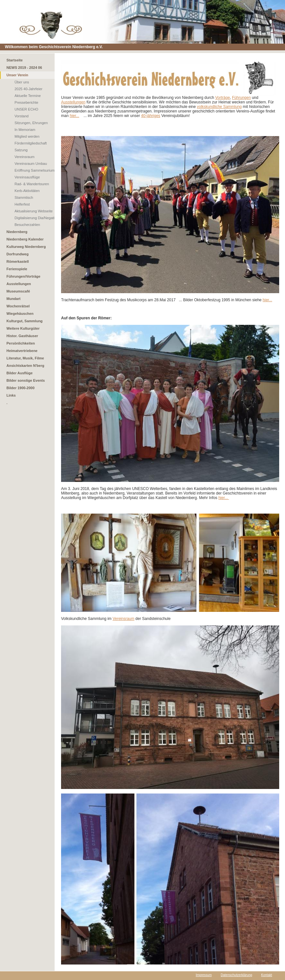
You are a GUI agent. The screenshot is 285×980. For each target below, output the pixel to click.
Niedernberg (17, 232)
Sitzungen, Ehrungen (31, 123)
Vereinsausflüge (27, 177)
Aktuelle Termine (28, 96)
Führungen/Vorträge (23, 276)
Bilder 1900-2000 (21, 388)
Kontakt (267, 975)
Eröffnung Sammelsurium (35, 170)
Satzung (21, 150)
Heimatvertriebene (22, 351)
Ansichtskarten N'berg (25, 366)
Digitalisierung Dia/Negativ (35, 218)
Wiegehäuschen (20, 314)
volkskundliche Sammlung (219, 107)
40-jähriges (150, 116)
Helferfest (22, 204)
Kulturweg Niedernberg (26, 247)
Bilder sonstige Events (26, 380)
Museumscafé (18, 291)
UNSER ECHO (26, 109)
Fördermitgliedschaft (31, 143)
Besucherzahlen (27, 225)
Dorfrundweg (17, 254)
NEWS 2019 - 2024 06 (24, 68)
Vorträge (222, 98)
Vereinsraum (25, 157)
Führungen (241, 98)
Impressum (204, 975)
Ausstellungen (19, 284)
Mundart (13, 299)
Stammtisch (24, 197)
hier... (74, 116)
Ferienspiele (17, 269)
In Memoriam (25, 130)
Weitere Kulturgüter (23, 328)
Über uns (22, 82)
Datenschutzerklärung (236, 975)
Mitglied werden (27, 136)
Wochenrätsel (18, 306)
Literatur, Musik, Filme (25, 358)
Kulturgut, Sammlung (25, 321)
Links (11, 395)
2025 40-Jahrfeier (28, 89)
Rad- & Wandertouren (32, 184)
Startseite (15, 60)
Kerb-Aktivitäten (27, 191)
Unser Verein (17, 75)
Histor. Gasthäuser (22, 336)
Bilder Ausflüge (20, 373)
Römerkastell (18, 261)
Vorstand (21, 116)
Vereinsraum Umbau (31, 164)
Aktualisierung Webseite (34, 211)
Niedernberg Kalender (25, 239)
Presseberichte (26, 102)
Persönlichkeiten (21, 343)
